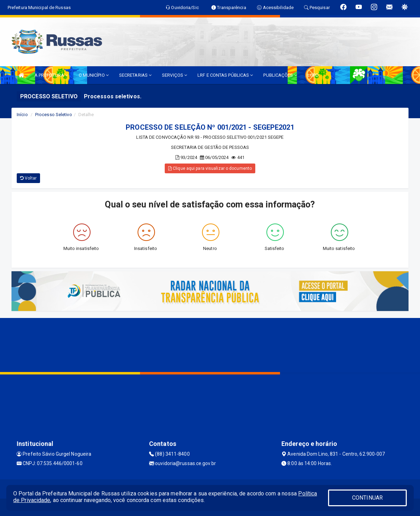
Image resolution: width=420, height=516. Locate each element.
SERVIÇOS (174, 75)
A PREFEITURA (51, 75)
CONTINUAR (367, 498)
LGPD (313, 75)
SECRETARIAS (135, 75)
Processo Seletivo (54, 115)
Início (22, 115)
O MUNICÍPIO (94, 75)
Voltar (28, 178)
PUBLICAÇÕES (280, 75)
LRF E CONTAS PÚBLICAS (225, 75)
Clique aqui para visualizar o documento (210, 168)
